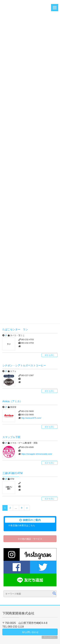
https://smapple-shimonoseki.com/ (37, 454)
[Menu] (55, 8)
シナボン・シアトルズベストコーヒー (24, 365)
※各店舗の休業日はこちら (22, 525)
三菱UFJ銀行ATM (12, 473)
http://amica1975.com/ (31, 418)
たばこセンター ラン (15, 329)
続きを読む (50, 355)
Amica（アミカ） (12, 401)
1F (6, 335)
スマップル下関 (11, 437)
